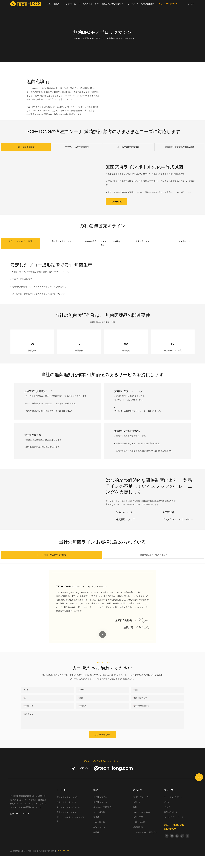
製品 (87, 38)
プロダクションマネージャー (178, 531)
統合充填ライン (99, 38)
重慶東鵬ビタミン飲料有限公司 (154, 567)
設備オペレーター (126, 524)
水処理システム (100, 809)
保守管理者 (168, 524)
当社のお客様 (139, 834)
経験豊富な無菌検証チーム (42, 403)
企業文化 (137, 814)
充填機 (96, 829)
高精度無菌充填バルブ (61, 241)
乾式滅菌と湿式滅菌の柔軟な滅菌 (179, 147)
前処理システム (100, 814)
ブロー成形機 (99, 824)
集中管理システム (144, 241)
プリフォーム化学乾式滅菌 (77, 147)
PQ (173, 350)
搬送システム (99, 839)
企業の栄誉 (138, 829)
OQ (126, 350)
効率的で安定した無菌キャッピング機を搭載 (102, 243)
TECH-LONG (76, 38)
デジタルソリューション (67, 809)
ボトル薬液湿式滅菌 (26, 147)
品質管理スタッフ (126, 531)
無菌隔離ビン (184, 241)
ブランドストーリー (142, 809)
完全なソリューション (66, 824)
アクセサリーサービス (66, 814)
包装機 (96, 844)
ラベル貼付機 (99, 834)
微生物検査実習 (37, 447)
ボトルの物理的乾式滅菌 (128, 147)
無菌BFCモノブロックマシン (121, 38)
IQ (79, 350)
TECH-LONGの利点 (142, 824)
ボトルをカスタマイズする (68, 819)
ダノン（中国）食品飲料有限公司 (51, 567)
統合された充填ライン (103, 819)
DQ (32, 350)
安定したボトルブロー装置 (21, 241)
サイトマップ (63, 863)
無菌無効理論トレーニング (132, 403)
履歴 (135, 819)
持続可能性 (138, 839)
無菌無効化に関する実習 (131, 443)
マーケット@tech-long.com (102, 780)
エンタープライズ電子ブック (146, 844)
